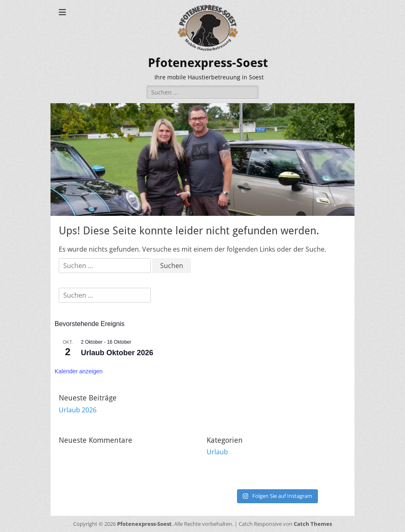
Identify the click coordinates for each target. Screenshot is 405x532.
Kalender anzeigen (79, 371)
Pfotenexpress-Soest (208, 63)
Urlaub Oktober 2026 (117, 353)
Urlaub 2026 (78, 410)
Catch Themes (313, 524)
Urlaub (217, 452)
